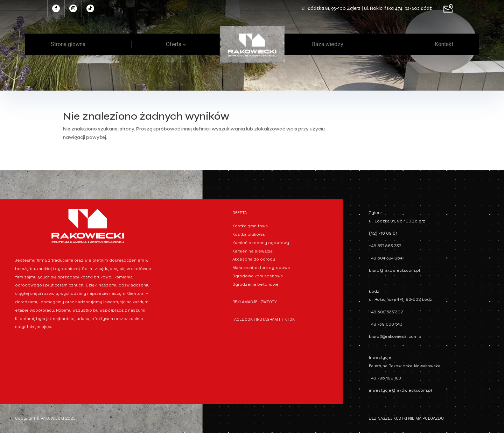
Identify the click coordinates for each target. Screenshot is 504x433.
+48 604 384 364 (386, 258)
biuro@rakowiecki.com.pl (394, 270)
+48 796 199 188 (385, 378)
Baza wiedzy (328, 44)
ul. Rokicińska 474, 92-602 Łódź (398, 8)
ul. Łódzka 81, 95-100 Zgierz (331, 8)
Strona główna (68, 44)
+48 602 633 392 (386, 312)
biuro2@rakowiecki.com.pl (396, 336)
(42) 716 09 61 (383, 233)
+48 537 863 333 (385, 246)
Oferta (174, 44)
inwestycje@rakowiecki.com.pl (400, 390)
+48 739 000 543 (386, 324)
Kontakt (444, 44)
